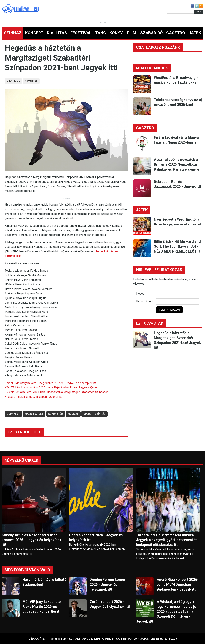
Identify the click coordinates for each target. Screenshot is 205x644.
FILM (132, 33)
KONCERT (34, 33)
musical (73, 414)
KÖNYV (116, 33)
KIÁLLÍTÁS (57, 33)
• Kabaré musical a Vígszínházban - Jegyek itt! (34, 397)
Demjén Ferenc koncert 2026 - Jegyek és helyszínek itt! (109, 584)
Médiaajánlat (38, 639)
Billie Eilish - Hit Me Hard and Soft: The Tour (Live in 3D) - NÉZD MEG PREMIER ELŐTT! (177, 246)
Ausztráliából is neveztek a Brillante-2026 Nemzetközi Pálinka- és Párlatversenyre (176, 164)
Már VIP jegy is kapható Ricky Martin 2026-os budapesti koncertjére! (42, 607)
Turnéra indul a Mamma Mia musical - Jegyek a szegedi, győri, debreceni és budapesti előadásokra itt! (167, 540)
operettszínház (94, 414)
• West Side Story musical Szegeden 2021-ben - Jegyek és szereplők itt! (51, 383)
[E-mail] (177, 302)
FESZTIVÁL (81, 33)
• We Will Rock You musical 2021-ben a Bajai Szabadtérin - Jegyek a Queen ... (53, 387)
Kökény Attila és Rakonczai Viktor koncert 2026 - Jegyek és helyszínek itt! (32, 540)
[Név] (177, 294)
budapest (13, 414)
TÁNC (100, 33)
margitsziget (34, 414)
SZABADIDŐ (152, 33)
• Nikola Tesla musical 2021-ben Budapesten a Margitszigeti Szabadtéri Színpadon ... (58, 392)
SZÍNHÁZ (13, 33)
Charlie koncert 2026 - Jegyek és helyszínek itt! (96, 537)
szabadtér (56, 414)
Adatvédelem (91, 639)
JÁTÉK (195, 33)
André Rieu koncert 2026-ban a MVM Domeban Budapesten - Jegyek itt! (178, 584)
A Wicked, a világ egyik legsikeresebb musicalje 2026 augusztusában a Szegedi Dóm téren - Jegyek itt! (166, 611)
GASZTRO (176, 33)
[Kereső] (181, 12)
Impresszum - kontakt (65, 639)
